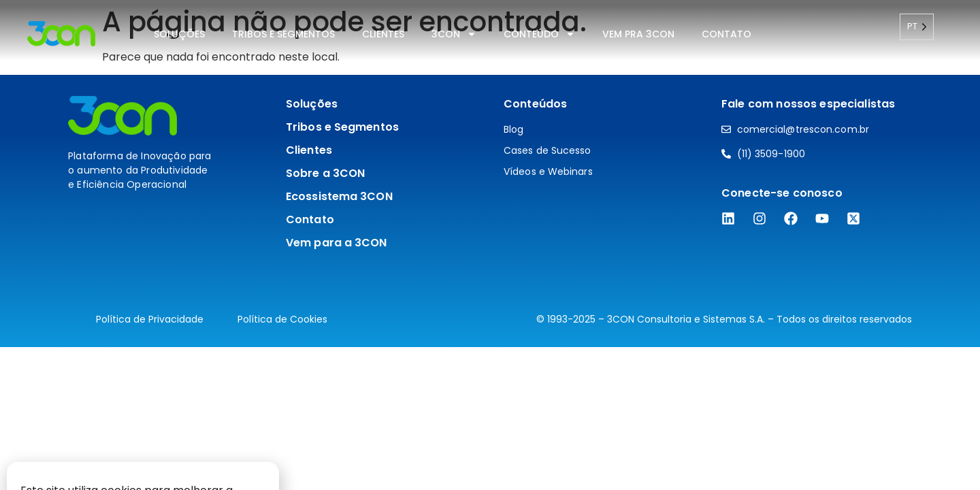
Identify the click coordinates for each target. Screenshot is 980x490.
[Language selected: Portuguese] (917, 27)
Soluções (179, 34)
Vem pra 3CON (638, 34)
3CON (454, 34)
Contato (726, 34)
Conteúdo (539, 34)
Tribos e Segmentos (283, 34)
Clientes (383, 34)
